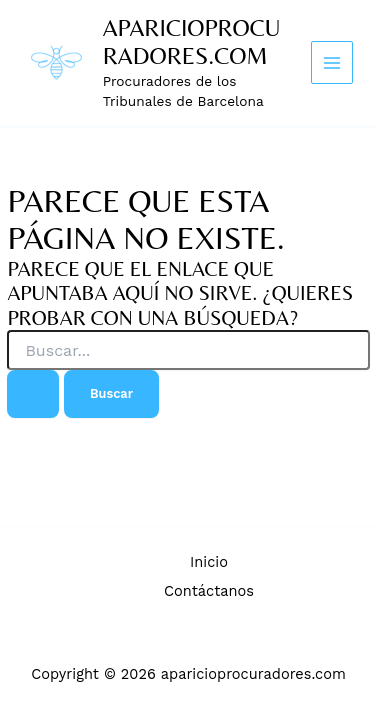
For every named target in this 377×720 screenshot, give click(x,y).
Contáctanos (209, 591)
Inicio (209, 562)
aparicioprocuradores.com (192, 41)
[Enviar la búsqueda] (33, 393)
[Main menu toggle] (332, 62)
